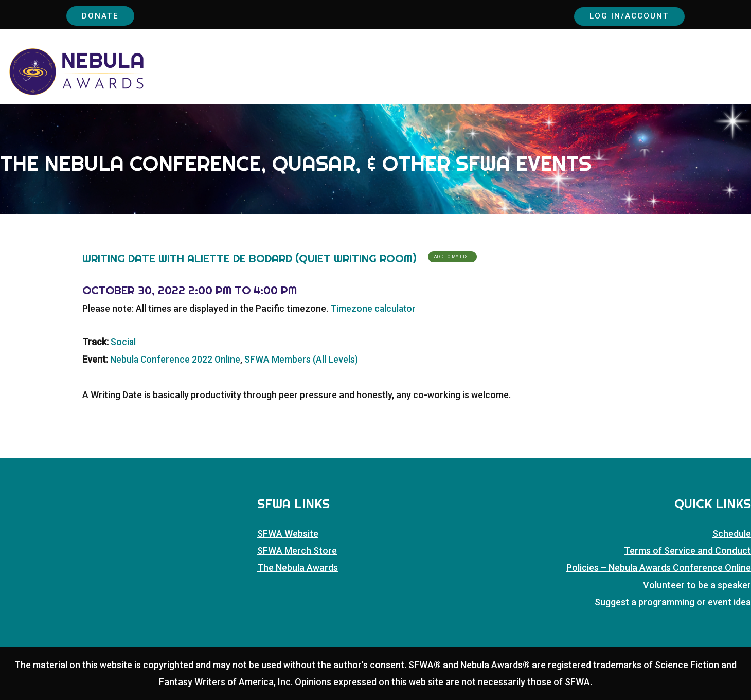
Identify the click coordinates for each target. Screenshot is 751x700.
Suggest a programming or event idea (673, 603)
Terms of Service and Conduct (687, 551)
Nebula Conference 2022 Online (176, 359)
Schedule (732, 534)
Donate (103, 15)
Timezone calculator (374, 309)
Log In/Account (624, 15)
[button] (745, 74)
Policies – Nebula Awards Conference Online (659, 568)
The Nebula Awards (298, 568)
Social (123, 342)
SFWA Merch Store (297, 551)
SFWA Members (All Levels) (303, 359)
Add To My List (452, 257)
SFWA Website (288, 534)
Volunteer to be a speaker (697, 585)
